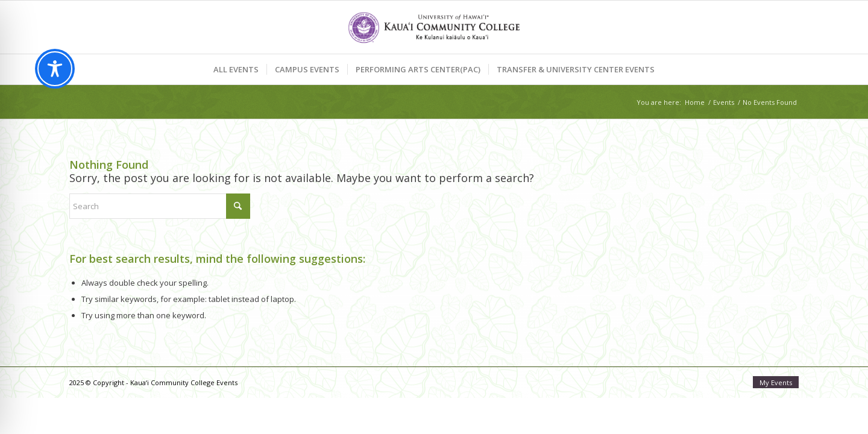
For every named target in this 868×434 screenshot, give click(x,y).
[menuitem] (236, 69)
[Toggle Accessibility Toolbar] (55, 69)
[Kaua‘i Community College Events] (434, 27)
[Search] (160, 206)
